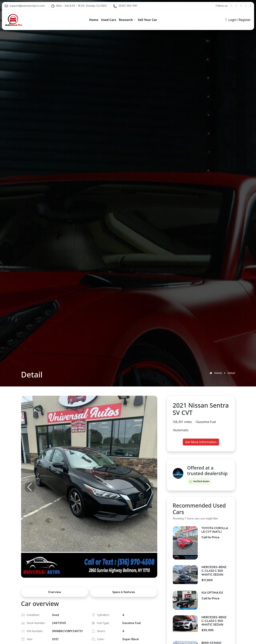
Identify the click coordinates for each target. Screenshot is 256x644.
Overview (55, 592)
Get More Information (201, 442)
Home (215, 373)
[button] (149, 487)
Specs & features (124, 592)
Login (232, 19)
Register (245, 19)
